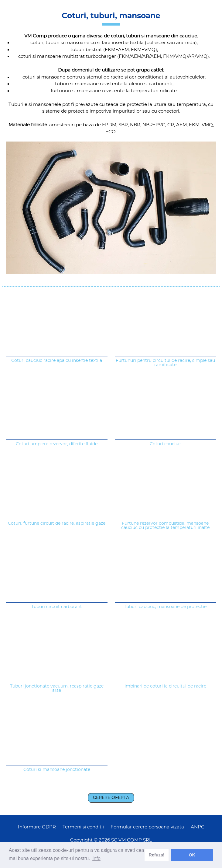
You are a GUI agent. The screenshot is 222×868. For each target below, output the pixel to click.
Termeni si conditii (83, 827)
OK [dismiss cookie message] (192, 855)
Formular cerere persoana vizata (147, 827)
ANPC (198, 827)
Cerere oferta (111, 798)
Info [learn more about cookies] (96, 858)
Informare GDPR (37, 827)
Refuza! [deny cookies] (157, 855)
